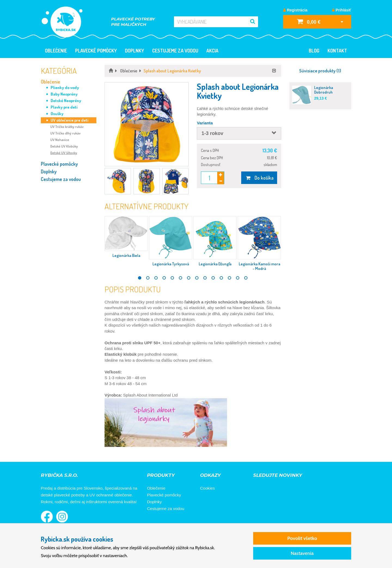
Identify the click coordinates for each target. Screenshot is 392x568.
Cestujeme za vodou (175, 51)
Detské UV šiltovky (64, 153)
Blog (314, 51)
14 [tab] (246, 278)
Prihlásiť (342, 10)
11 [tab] (221, 278)
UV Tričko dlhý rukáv (65, 133)
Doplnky (134, 51)
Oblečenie (56, 51)
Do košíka (259, 178)
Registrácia (295, 10)
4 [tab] (164, 278)
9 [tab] (205, 278)
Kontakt (337, 51)
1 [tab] (140, 278)
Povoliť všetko (302, 538)
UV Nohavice (60, 140)
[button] (147, 124)
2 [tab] (148, 278)
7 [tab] (189, 278)
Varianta (205, 123)
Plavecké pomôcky (96, 51)
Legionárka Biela (126, 255)
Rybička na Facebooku (47, 517)
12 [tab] (229, 278)
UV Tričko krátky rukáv (67, 127)
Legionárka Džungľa (215, 264)
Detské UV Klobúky (64, 146)
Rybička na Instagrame (62, 517)
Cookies (207, 488)
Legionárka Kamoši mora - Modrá (259, 266)
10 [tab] (213, 278)
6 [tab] (180, 278)
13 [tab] (238, 278)
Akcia (212, 51)
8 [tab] (197, 278)
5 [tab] (172, 278)
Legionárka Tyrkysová (171, 264)
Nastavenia (302, 553)
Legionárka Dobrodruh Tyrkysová (324, 92)
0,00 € (309, 21)
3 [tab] (156, 278)
